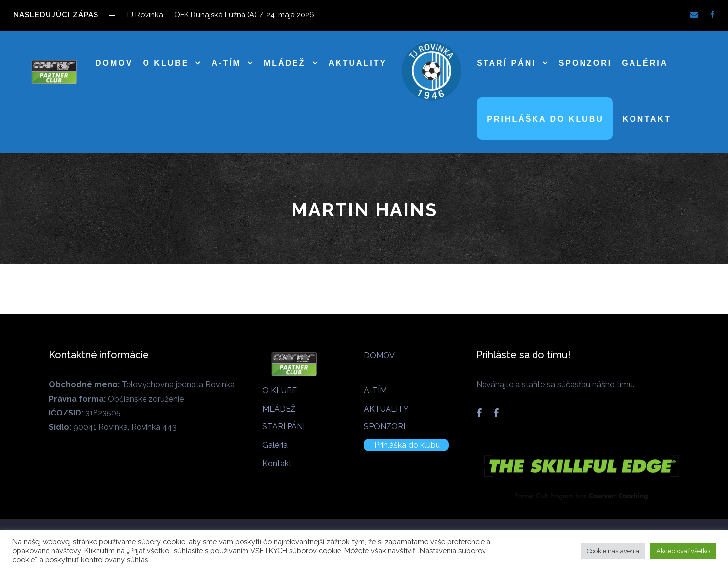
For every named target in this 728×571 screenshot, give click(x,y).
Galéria (645, 63)
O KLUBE (166, 63)
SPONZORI (585, 63)
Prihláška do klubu (545, 119)
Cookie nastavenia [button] (613, 551)
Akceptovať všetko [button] (683, 551)
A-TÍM (226, 63)
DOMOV (114, 63)
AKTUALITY (358, 63)
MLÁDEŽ (285, 63)
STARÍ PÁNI (506, 63)
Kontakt (647, 119)
